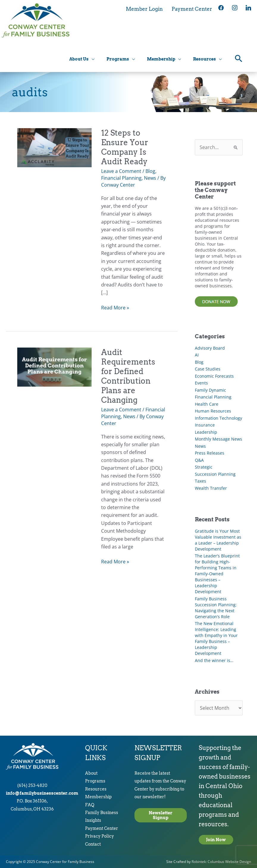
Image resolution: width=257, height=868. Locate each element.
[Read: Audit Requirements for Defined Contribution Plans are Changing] (54, 366)
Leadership (206, 432)
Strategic (204, 467)
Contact (93, 844)
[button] (239, 60)
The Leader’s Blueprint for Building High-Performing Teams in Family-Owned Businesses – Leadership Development (217, 574)
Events (201, 383)
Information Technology (218, 418)
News (150, 178)
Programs (95, 781)
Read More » (115, 308)
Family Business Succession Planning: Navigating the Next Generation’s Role (216, 608)
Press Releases (210, 453)
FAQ (90, 805)
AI (197, 355)
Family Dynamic (210, 390)
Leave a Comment (121, 171)
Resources (96, 789)
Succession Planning (215, 474)
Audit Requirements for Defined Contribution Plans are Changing (128, 376)
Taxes (200, 481)
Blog (150, 171)
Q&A (199, 460)
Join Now (216, 840)
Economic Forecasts (214, 376)
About (91, 773)
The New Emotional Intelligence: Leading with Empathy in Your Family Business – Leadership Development (216, 638)
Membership (98, 797)
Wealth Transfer (211, 488)
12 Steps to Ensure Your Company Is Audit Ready (125, 147)
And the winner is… (214, 660)
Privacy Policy (99, 836)
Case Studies (208, 369)
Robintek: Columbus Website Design (221, 862)
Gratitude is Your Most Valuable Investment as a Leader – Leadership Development (218, 540)
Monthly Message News (218, 439)
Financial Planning (121, 178)
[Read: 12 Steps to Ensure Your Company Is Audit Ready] (54, 147)
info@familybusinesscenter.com (42, 793)
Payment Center (102, 828)
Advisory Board (210, 348)
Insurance (205, 425)
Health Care (207, 404)
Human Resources (213, 411)
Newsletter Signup (161, 815)
